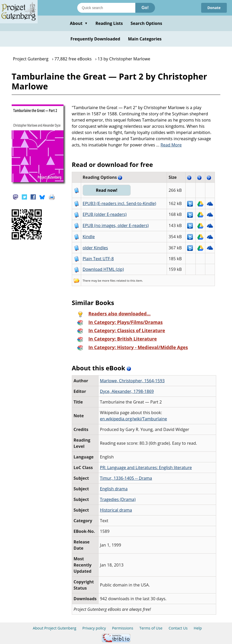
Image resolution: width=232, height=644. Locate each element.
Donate (214, 8)
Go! (145, 8)
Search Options (146, 23)
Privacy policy (94, 628)
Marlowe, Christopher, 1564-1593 (132, 381)
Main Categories (145, 39)
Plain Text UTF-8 (98, 259)
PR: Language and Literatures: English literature (146, 468)
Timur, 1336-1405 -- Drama (126, 478)
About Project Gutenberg (54, 628)
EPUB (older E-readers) (105, 214)
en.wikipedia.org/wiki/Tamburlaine (134, 419)
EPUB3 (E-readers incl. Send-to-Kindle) (119, 203)
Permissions (123, 628)
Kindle (89, 237)
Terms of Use (151, 628)
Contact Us (178, 628)
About (79, 23)
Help (198, 628)
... (169, 145)
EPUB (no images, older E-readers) (116, 225)
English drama (114, 489)
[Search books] (106, 8)
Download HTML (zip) (103, 269)
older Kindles (95, 248)
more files (109, 281)
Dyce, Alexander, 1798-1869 (127, 391)
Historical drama (116, 510)
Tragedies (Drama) (118, 499)
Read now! (107, 190)
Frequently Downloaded (95, 39)
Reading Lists (109, 23)
